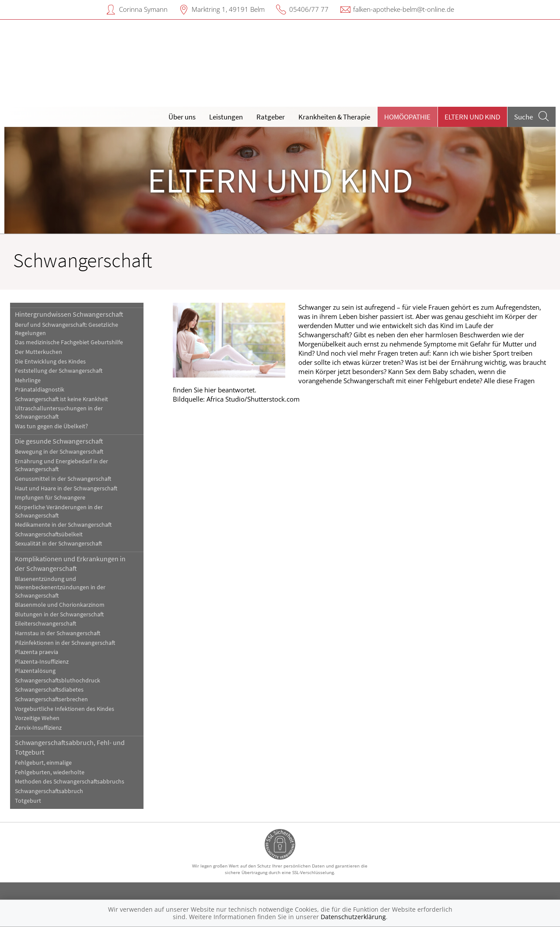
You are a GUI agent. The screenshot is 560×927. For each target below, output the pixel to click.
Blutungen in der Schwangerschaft (59, 614)
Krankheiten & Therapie (334, 117)
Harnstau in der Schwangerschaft (58, 633)
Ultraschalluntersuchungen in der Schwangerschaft (59, 413)
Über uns (182, 117)
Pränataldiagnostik (40, 390)
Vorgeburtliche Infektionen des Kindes (65, 709)
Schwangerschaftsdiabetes (49, 690)
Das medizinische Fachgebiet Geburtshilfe (69, 342)
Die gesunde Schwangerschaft (59, 441)
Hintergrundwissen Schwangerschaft (69, 314)
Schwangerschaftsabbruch (49, 791)
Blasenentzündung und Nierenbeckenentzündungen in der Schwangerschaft (60, 587)
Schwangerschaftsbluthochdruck (58, 680)
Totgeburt (28, 801)
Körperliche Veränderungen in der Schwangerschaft (59, 511)
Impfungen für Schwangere (50, 498)
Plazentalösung (35, 671)
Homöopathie (407, 117)
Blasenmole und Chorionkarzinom (60, 605)
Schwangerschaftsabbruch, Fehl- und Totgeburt (70, 747)
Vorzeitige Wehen (37, 718)
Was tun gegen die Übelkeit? (51, 426)
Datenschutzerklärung (353, 917)
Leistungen (226, 117)
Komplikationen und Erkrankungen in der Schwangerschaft (70, 563)
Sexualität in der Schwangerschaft (58, 544)
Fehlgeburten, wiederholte (50, 772)
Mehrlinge (28, 380)
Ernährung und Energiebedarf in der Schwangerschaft (61, 465)
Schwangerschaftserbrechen (51, 699)
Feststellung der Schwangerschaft (59, 371)
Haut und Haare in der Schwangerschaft (66, 488)
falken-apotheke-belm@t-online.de (404, 9)
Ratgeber (271, 117)
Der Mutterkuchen (38, 352)
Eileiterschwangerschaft (45, 624)
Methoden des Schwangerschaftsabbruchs (70, 782)
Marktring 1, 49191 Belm (228, 9)
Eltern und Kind (472, 117)
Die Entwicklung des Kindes (50, 362)
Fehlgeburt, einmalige (43, 763)
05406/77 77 (309, 9)
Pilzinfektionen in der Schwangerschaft (65, 643)
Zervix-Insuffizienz (38, 728)
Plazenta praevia (37, 652)
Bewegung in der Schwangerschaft (59, 452)
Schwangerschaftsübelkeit (49, 534)
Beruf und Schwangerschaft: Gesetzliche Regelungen (66, 329)
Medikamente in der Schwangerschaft (63, 525)
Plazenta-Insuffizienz (42, 662)
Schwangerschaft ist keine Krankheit (61, 399)
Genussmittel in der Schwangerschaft (63, 479)
